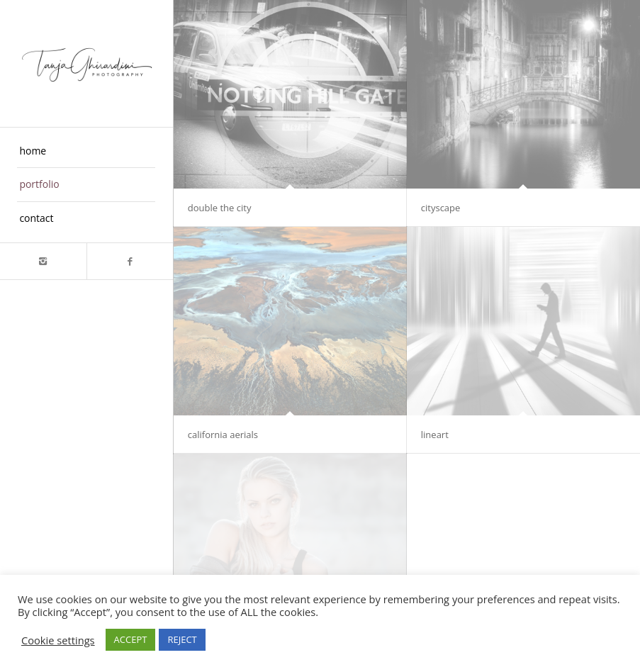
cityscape (441, 208)
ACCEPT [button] (131, 639)
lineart (435, 435)
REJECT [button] (182, 639)
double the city (220, 208)
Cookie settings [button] (58, 640)
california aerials (223, 435)
